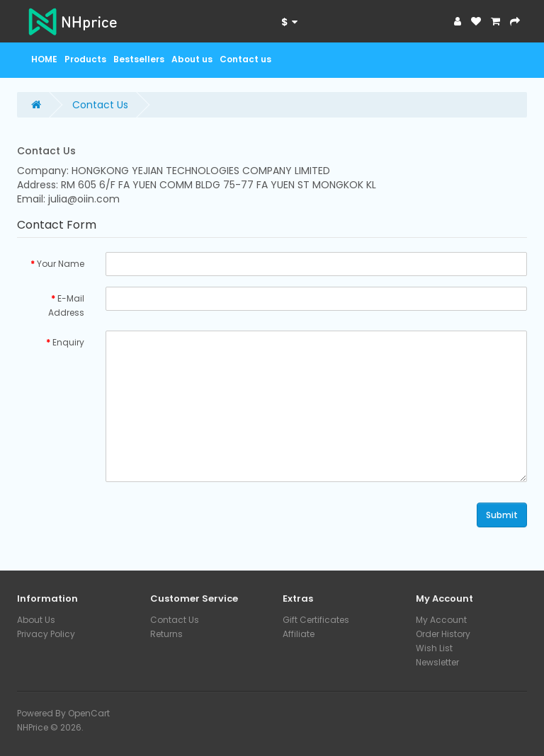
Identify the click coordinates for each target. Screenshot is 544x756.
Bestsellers (139, 59)
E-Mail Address (66, 305)
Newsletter (437, 662)
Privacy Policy (46, 634)
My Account (441, 620)
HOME (44, 59)
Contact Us (100, 105)
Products (85, 59)
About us (192, 59)
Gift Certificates (316, 620)
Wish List (434, 648)
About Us (36, 620)
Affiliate (299, 634)
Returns (166, 634)
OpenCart (89, 713)
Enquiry (68, 342)
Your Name (61, 264)
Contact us (245, 59)
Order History (443, 634)
